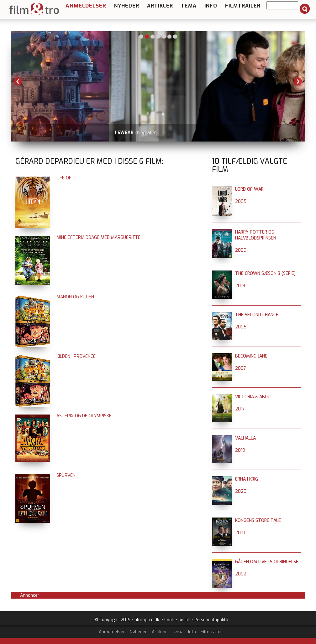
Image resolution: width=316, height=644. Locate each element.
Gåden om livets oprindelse (267, 562)
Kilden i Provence (76, 356)
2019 (240, 286)
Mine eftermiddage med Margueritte (98, 237)
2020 (241, 491)
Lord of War (249, 189)
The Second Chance (257, 315)
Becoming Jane (251, 356)
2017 (240, 409)
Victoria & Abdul (254, 397)
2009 (241, 250)
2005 (241, 201)
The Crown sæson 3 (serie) (265, 273)
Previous (18, 81)
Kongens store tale (258, 520)
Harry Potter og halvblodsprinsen (256, 235)
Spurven (66, 475)
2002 (241, 574)
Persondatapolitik (211, 620)
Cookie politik (177, 620)
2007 (241, 368)
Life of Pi (66, 178)
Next (298, 81)
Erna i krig (247, 479)
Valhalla (245, 438)
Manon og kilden (75, 297)
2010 (240, 533)
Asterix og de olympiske (84, 416)
